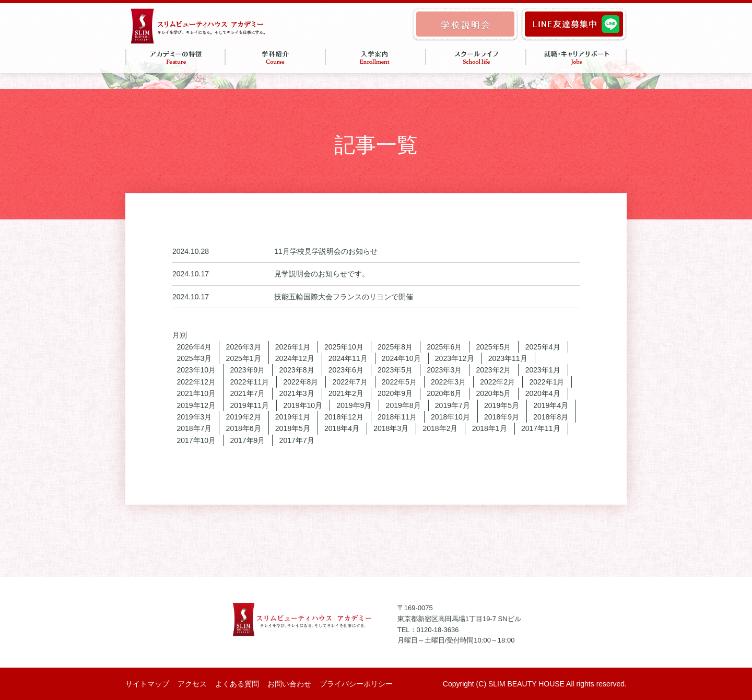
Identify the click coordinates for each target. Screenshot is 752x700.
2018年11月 (397, 417)
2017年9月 (247, 440)
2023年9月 (247, 370)
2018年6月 (244, 428)
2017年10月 (196, 440)
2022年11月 (249, 382)
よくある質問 (237, 684)
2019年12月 (196, 405)
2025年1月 (244, 358)
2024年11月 (348, 358)
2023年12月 (455, 358)
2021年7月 (247, 393)
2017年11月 (541, 428)
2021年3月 (297, 393)
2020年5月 (493, 393)
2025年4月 (543, 347)
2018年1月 (490, 428)
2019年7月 (453, 405)
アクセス (192, 684)
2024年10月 (401, 358)
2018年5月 (293, 428)
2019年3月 (194, 417)
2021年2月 (346, 393)
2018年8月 (551, 417)
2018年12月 (344, 417)
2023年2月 (493, 370)
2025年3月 (194, 358)
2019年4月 (551, 405)
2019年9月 (354, 405)
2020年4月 (543, 393)
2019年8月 (403, 405)
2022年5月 (399, 382)
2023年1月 (543, 370)
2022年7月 (350, 382)
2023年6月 (346, 370)
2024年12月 (295, 358)
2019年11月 (249, 405)
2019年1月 (293, 417)
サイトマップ (147, 684)
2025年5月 (493, 347)
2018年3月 (391, 428)
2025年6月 (444, 347)
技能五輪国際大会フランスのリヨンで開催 (344, 297)
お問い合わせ (289, 684)
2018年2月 (440, 428)
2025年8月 (395, 347)
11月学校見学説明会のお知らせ (326, 251)
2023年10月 (196, 370)
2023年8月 (297, 370)
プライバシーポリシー (356, 684)
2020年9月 (395, 393)
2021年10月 (196, 393)
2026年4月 (194, 347)
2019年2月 (244, 417)
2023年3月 (444, 370)
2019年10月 (303, 405)
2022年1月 (547, 382)
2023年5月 (395, 370)
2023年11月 (508, 358)
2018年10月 (450, 417)
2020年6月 (444, 393)
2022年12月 (196, 382)
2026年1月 (293, 347)
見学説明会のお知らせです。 (322, 274)
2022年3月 (448, 382)
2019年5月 (502, 405)
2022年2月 (497, 382)
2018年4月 (342, 428)
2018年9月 (502, 417)
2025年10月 (344, 347)
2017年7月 (297, 440)
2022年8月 (301, 382)
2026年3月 (244, 347)
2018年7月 (194, 428)
